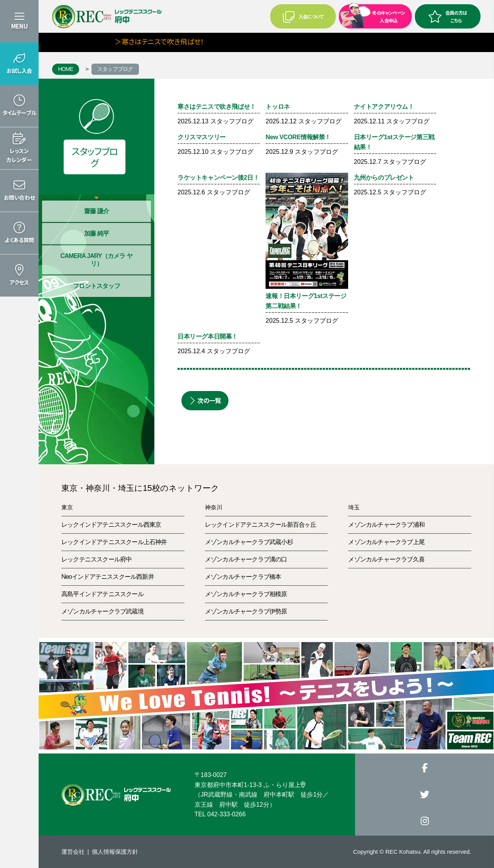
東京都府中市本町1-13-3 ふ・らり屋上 (250, 785)
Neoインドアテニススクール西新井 (108, 577)
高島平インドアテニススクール (102, 594)
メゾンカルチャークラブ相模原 (246, 594)
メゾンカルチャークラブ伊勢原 (246, 611)
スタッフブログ (115, 69)
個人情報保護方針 (115, 852)
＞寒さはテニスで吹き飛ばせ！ (171, 41)
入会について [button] (303, 17)
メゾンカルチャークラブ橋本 (243, 577)
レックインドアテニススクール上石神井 (114, 542)
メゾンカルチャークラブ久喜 (386, 559)
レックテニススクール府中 (96, 559)
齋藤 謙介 (96, 211)
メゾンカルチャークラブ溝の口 (246, 559)
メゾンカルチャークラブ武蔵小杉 (249, 542)
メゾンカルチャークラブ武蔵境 (102, 611)
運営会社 (73, 852)
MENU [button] (19, 26)
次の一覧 (205, 400)
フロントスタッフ (96, 286)
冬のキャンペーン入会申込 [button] (373, 16)
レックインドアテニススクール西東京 (111, 525)
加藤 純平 (96, 233)
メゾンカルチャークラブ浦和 (386, 525)
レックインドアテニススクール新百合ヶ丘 (261, 525)
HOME (65, 69)
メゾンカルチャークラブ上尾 (386, 542)
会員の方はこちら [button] (448, 16)
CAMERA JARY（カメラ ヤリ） (96, 260)
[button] (19, 64)
